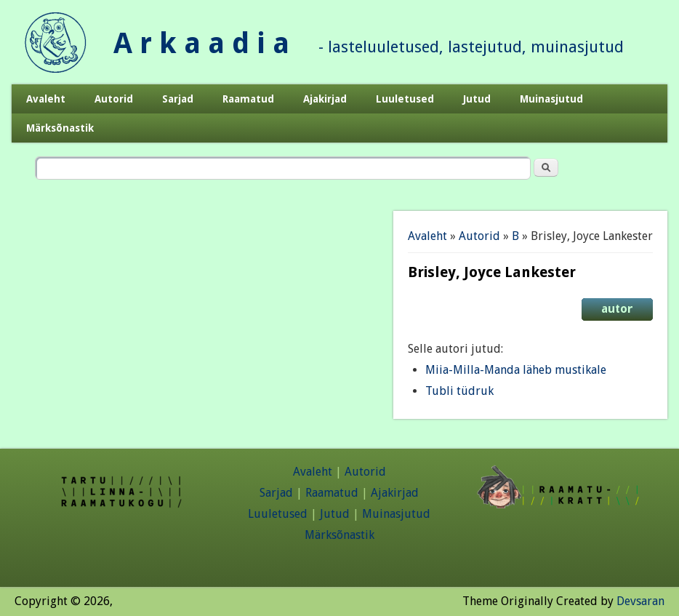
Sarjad (178, 99)
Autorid (114, 99)
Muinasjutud (551, 99)
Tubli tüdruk (459, 391)
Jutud (477, 99)
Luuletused (405, 99)
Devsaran (640, 601)
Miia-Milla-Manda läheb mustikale (516, 370)
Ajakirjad (325, 99)
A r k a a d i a (201, 43)
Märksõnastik (60, 128)
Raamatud (248, 99)
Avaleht (46, 99)
